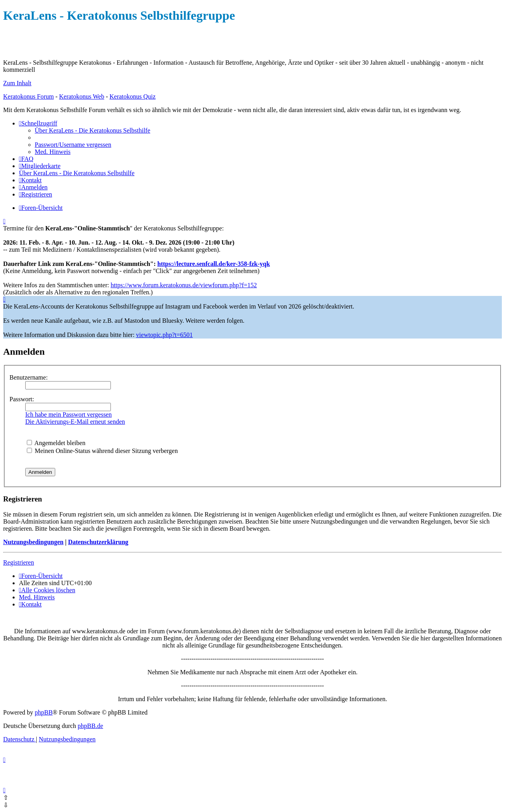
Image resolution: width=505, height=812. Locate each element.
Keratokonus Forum (28, 96)
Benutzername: (29, 377)
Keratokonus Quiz (132, 96)
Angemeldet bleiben (56, 443)
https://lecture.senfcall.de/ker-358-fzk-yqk (214, 264)
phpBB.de (90, 726)
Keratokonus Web (82, 96)
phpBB (44, 712)
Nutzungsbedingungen (33, 542)
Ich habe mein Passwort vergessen (68, 414)
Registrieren (19, 562)
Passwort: (22, 399)
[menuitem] (93, 130)
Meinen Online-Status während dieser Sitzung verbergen (102, 451)
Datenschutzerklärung (98, 542)
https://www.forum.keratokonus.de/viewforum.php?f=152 (184, 285)
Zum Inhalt (17, 83)
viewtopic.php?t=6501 (165, 335)
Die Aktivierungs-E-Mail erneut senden (75, 422)
